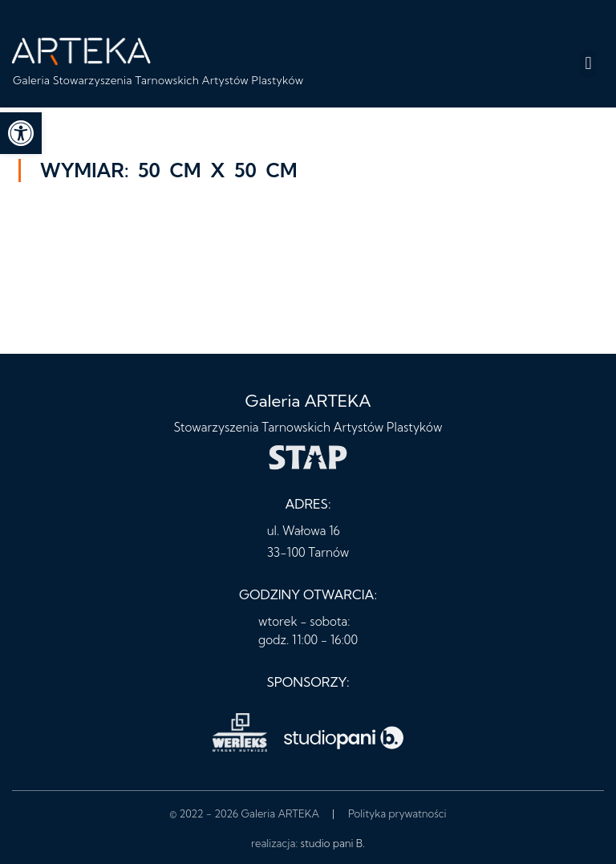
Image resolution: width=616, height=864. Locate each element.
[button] (588, 64)
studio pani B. (333, 843)
